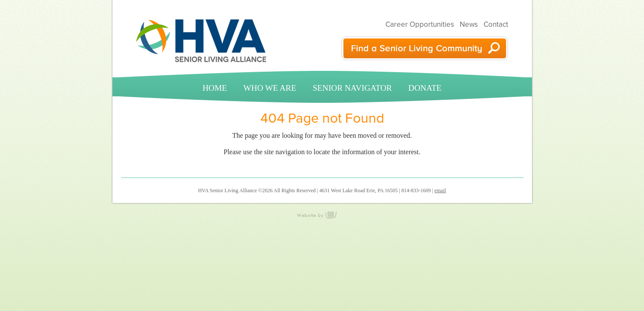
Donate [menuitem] (425, 88)
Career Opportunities (420, 24)
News (469, 24)
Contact (496, 24)
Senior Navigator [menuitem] (352, 88)
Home (215, 88)
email (440, 190)
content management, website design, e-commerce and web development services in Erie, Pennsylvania (322, 215)
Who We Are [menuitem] (270, 88)
